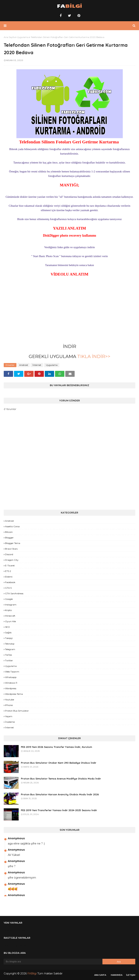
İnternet (37, 365)
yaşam (9, 716)
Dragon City (12, 560)
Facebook (10, 582)
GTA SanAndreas (14, 593)
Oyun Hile (10, 621)
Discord (9, 554)
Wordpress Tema (14, 694)
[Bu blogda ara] (53, 962)
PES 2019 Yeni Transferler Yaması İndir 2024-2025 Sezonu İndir (59, 810)
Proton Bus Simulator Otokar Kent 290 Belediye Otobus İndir (59, 763)
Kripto (8, 610)
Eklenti (9, 577)
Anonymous (16, 838)
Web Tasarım (12, 672)
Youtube (10, 700)
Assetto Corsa (12, 526)
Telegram (10, 649)
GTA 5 (8, 588)
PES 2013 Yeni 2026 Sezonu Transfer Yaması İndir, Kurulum (56, 747)
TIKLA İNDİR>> (93, 356)
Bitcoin (9, 532)
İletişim (131, 975)
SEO (7, 627)
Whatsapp (11, 677)
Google (9, 599)
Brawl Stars (11, 549)
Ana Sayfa (9, 37)
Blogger (9, 538)
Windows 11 (11, 683)
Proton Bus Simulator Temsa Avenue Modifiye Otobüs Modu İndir (61, 779)
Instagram (11, 605)
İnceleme (10, 722)
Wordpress (11, 688)
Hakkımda (117, 975)
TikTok (8, 655)
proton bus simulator (17, 711)
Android (24, 365)
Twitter (9, 660)
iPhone (9, 705)
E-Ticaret (10, 565)
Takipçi (9, 638)
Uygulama (23, 37)
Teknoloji (10, 644)
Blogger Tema (13, 543)
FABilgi (32, 973)
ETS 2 (8, 571)
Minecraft (10, 616)
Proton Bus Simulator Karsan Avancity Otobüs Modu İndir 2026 (60, 794)
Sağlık (8, 633)
